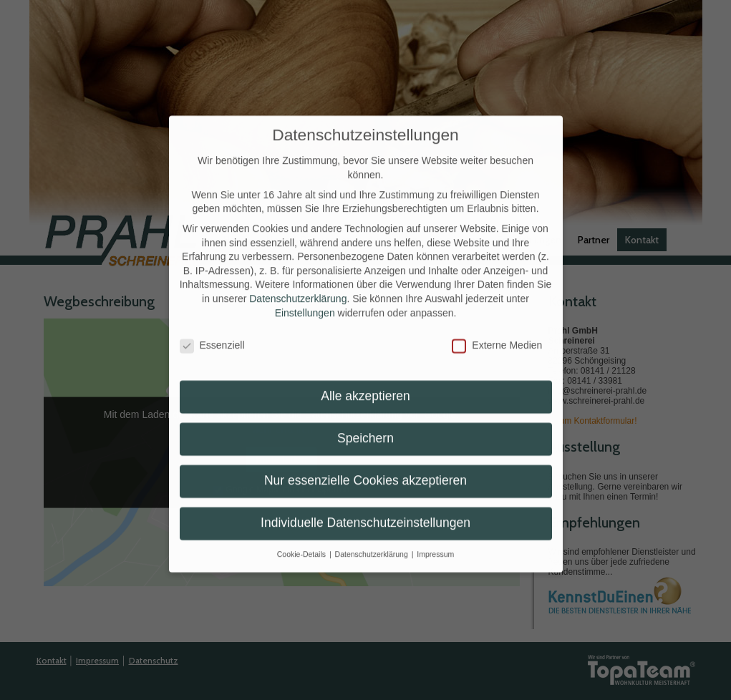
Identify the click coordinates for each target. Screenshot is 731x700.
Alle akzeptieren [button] (365, 384)
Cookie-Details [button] (302, 543)
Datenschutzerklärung (298, 287)
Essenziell (212, 334)
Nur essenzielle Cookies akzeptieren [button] (365, 469)
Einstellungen (305, 301)
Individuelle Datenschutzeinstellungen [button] (365, 511)
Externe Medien (497, 334)
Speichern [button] (365, 427)
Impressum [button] (435, 543)
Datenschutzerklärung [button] (373, 543)
